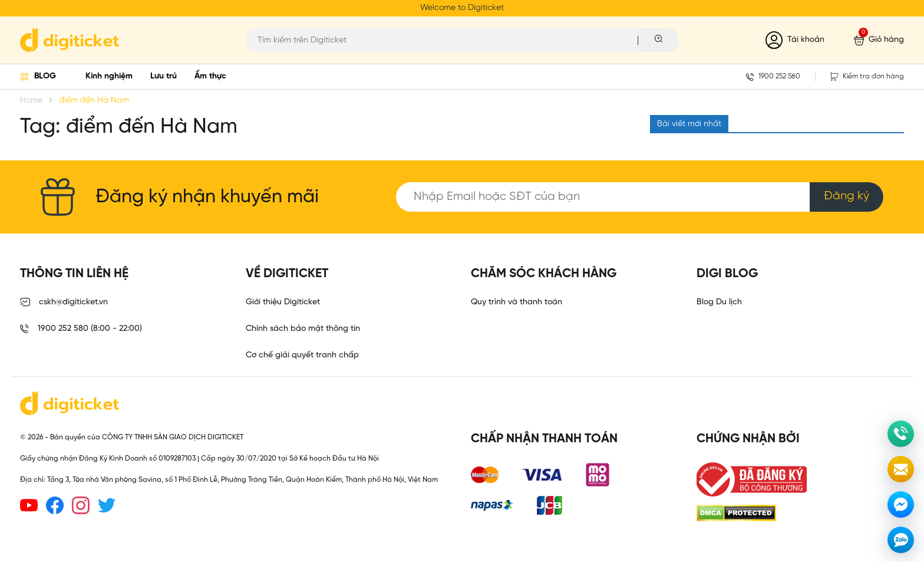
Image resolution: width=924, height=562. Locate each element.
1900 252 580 (773, 77)
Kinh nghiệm (109, 76)
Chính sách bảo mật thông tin (303, 329)
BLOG (45, 76)
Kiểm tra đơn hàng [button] (867, 77)
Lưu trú (164, 76)
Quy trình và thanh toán (517, 302)
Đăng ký (847, 196)
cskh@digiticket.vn (64, 303)
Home (31, 101)
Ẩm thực (210, 76)
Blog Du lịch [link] (719, 302)
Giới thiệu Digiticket (283, 302)
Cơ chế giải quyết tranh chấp (302, 355)
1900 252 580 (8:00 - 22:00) (81, 329)
